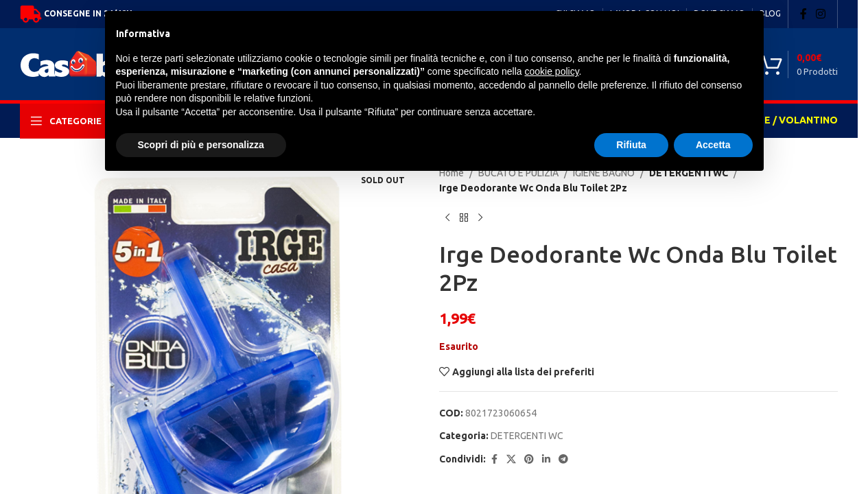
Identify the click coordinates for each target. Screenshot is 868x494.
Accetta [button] (713, 145)
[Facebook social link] (804, 14)
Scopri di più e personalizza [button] (201, 145)
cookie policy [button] (551, 71)
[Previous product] (447, 218)
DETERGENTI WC (527, 436)
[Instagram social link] (821, 14)
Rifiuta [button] (631, 145)
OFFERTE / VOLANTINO (782, 120)
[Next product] (480, 218)
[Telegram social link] (563, 459)
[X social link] (511, 459)
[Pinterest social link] (529, 459)
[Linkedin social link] (546, 459)
